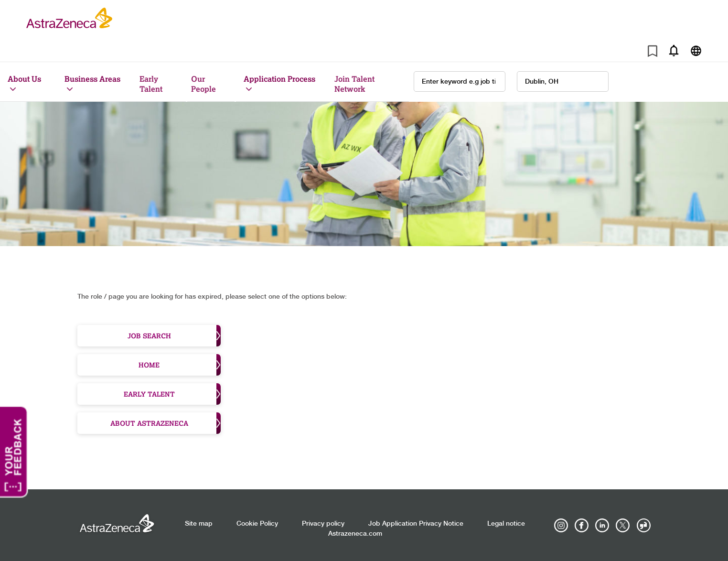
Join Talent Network (354, 84)
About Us (24, 79)
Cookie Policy (257, 524)
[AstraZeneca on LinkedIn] (602, 526)
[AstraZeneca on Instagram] (561, 526)
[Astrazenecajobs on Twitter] (623, 526)
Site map (199, 524)
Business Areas (92, 79)
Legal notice (506, 524)
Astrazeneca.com (355, 534)
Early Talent (151, 84)
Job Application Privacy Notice (416, 524)
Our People (203, 84)
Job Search (174, 336)
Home (180, 365)
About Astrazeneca (166, 423)
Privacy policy (323, 524)
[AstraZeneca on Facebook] (582, 526)
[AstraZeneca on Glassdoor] (643, 526)
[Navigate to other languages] (696, 50)
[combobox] (563, 81)
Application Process (279, 79)
